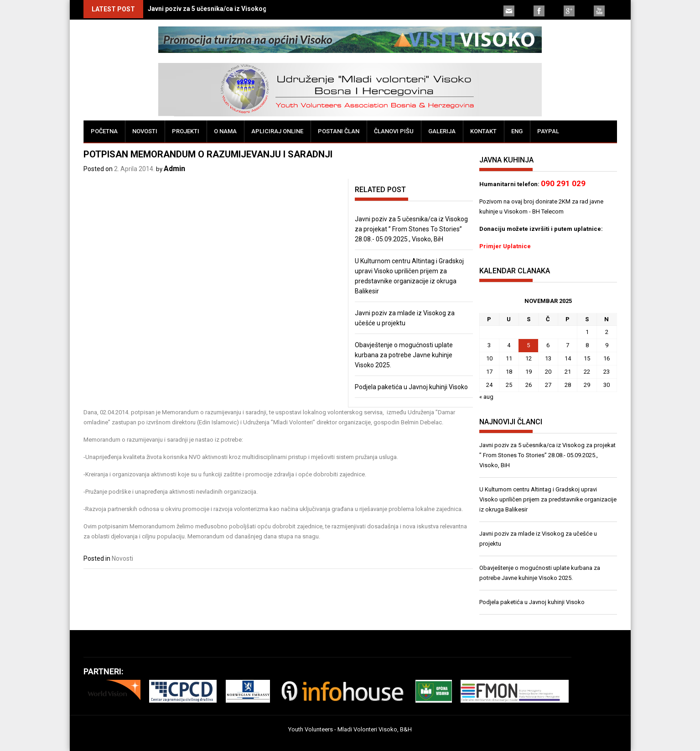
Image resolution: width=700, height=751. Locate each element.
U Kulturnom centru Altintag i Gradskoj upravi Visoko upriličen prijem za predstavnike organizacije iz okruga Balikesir (548, 499)
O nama (225, 131)
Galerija (442, 131)
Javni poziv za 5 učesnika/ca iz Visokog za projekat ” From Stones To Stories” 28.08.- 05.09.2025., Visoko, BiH (411, 229)
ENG (517, 131)
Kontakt (483, 131)
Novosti (145, 131)
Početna (104, 131)
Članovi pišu (394, 131)
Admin (174, 169)
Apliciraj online (277, 131)
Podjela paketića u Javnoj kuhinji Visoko (411, 387)
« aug (486, 397)
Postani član (339, 131)
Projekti (186, 131)
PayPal (548, 131)
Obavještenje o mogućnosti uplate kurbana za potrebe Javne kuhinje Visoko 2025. (404, 355)
